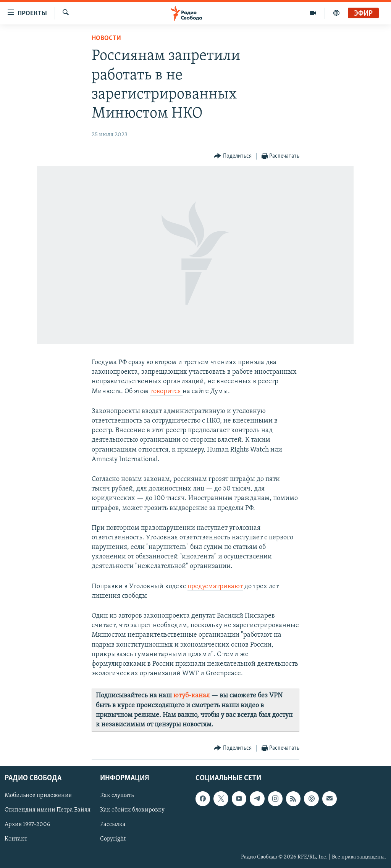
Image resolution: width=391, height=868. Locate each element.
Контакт (16, 839)
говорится (166, 391)
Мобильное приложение (38, 796)
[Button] (233, 156)
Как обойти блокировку (132, 810)
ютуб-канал (191, 696)
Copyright (113, 839)
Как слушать (117, 796)
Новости (106, 38)
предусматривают (215, 586)
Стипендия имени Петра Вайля (48, 810)
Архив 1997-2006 (27, 825)
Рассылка (113, 825)
